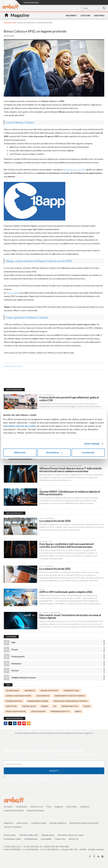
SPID (15, 23)
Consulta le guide (39, 824)
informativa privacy (44, 778)
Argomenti (71, 16)
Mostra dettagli (92, 444)
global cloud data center (18, 697)
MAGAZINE (8, 23)
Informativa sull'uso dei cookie (71, 836)
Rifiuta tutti (20, 452)
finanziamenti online (38, 702)
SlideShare (29, 724)
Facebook (6, 724)
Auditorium (85, 808)
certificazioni (38, 712)
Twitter (10, 724)
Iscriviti (54, 772)
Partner (15, 671)
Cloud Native (43, 697)
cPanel (87, 707)
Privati (15, 650)
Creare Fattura (71, 692)
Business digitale (14, 702)
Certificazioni (21, 808)
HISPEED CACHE (29, 707)
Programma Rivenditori (14, 811)
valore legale (12, 692)
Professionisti (18, 657)
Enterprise (16, 664)
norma (44, 707)
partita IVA (11, 707)
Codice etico (60, 840)
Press (49, 808)
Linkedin (15, 724)
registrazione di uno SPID (74, 169)
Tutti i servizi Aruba (31, 2)
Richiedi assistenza (58, 824)
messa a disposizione (16, 712)
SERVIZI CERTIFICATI (49, 692)
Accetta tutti (88, 452)
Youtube (19, 724)
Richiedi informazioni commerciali (84, 824)
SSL (55, 707)
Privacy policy (11, 836)
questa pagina (13, 293)
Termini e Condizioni (66, 778)
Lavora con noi (37, 808)
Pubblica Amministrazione (24, 678)
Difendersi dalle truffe (29, 836)
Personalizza (54, 452)
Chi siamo (8, 808)
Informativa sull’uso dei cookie (20, 426)
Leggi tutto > (89, 734)
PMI (13, 643)
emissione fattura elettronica (70, 697)
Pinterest (24, 724)
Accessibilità (46, 840)
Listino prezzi (22, 824)
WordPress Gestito (60, 712)
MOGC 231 (74, 840)
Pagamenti (8, 824)
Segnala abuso (48, 836)
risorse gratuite (70, 707)
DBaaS (78, 712)
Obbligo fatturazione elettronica (70, 702)
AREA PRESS (99, 16)
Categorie (85, 16)
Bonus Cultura (11, 366)
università (30, 692)
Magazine (59, 808)
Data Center (72, 808)
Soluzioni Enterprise (36, 811)
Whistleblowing (31, 840)
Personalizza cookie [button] (12, 840)
